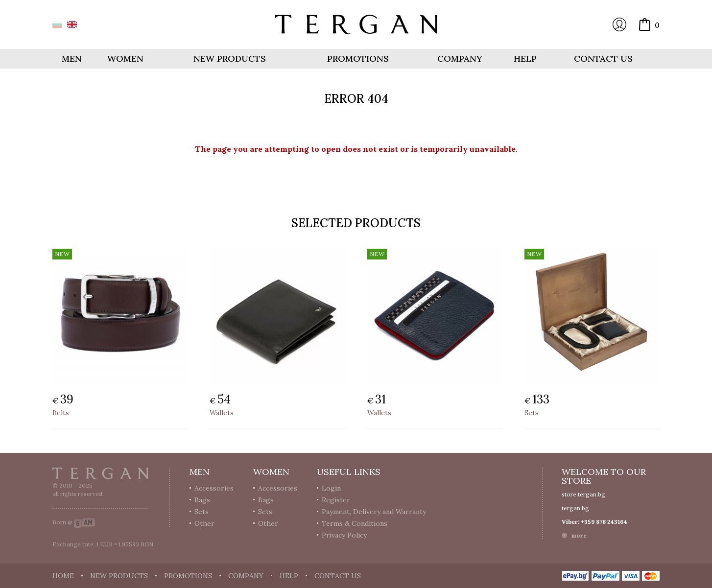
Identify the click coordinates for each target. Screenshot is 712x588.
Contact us (603, 59)
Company (460, 59)
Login (619, 24)
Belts (61, 413)
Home (63, 576)
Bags (202, 500)
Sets (532, 413)
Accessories (214, 488)
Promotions (358, 59)
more (579, 535)
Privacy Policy (344, 535)
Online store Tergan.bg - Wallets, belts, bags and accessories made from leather (356, 24)
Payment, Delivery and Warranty (374, 512)
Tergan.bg (100, 473)
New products (230, 59)
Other (204, 523)
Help (525, 59)
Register (336, 500)
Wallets (222, 413)
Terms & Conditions (355, 523)
